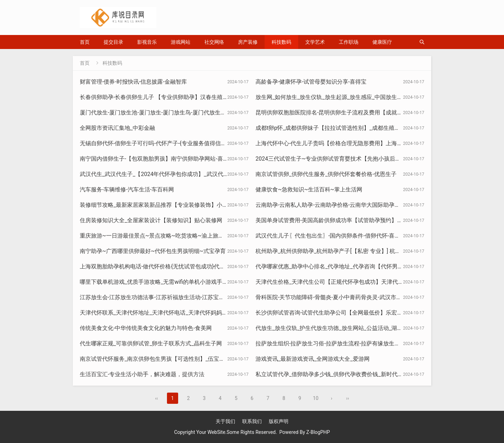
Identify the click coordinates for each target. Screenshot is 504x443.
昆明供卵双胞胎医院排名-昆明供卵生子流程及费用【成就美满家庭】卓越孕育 (351, 112)
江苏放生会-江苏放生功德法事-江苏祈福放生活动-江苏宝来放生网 (160, 297)
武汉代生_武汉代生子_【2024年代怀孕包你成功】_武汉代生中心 (160, 174)
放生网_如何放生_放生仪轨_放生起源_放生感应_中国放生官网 (332, 97)
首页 (85, 42)
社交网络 (214, 42)
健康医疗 (382, 42)
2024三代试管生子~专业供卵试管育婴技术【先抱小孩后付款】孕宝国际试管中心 (356, 159)
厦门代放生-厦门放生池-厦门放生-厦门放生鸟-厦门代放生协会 (156, 112)
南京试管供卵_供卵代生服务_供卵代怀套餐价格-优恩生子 (326, 174)
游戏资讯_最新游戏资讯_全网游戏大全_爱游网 (313, 359)
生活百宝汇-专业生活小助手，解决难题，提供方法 (142, 374)
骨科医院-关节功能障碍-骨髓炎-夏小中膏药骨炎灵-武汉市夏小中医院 (340, 297)
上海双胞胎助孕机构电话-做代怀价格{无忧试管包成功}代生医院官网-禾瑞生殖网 (178, 266)
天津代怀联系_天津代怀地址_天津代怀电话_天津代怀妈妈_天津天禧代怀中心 (174, 313)
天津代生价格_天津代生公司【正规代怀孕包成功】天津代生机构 (335, 282)
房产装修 (248, 42)
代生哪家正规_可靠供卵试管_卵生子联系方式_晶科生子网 (151, 343)
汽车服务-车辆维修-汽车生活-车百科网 (127, 189)
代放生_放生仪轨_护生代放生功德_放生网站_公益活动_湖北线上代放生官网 (349, 328)
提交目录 (113, 42)
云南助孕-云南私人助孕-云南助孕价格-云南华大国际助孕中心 (331, 205)
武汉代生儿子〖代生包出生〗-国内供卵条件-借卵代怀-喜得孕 (331, 236)
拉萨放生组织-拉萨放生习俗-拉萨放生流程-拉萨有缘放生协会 (331, 343)
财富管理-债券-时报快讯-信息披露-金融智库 (133, 82)
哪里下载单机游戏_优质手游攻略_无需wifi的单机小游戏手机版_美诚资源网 (172, 282)
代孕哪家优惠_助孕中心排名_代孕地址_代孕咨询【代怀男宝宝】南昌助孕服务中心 (357, 266)
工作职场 (349, 42)
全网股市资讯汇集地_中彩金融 (117, 128)
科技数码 (281, 42)
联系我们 (252, 421)
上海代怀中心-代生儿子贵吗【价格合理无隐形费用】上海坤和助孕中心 (343, 143)
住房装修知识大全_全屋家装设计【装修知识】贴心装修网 (151, 220)
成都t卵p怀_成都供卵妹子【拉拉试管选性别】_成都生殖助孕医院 (336, 128)
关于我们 (225, 421)
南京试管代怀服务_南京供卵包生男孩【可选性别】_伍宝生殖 (155, 359)
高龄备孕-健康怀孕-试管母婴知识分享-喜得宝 (311, 82)
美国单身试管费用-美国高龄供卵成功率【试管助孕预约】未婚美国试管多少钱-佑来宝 (361, 220)
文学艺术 (315, 42)
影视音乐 (147, 42)
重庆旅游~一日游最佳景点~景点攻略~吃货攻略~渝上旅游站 (155, 236)
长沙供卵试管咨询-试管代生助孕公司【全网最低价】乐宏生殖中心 (337, 313)
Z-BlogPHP (318, 432)
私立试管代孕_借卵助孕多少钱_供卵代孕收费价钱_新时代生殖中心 (338, 374)
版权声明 (279, 421)
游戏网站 (181, 42)
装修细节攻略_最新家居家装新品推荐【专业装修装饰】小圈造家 (159, 205)
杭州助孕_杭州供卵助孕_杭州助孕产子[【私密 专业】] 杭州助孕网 (337, 251)
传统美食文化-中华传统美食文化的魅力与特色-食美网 (146, 328)
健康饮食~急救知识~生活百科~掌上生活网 (309, 189)
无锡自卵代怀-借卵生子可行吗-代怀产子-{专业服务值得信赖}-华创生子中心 (172, 143)
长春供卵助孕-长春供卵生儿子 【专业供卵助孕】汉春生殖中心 (157, 97)
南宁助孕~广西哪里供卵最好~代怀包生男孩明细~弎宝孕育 (153, 251)
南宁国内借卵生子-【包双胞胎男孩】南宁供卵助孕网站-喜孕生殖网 (163, 159)
